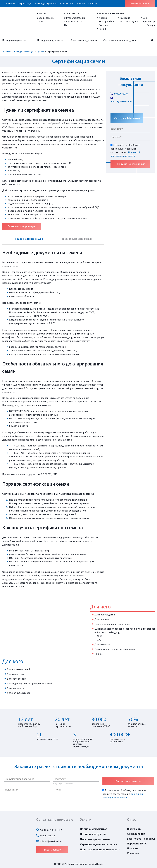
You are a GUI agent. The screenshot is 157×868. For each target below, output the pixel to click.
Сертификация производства (120, 40)
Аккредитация (25, 3)
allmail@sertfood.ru (75, 18)
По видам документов (14, 40)
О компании (9, 3)
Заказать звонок (140, 3)
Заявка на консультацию (22, 226)
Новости (81, 3)
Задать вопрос (52, 850)
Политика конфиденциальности (100, 849)
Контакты (93, 3)
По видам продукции (49, 40)
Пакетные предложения (84, 40)
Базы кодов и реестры (46, 3)
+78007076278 (72, 13)
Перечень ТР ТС (67, 3)
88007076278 (119, 94)
